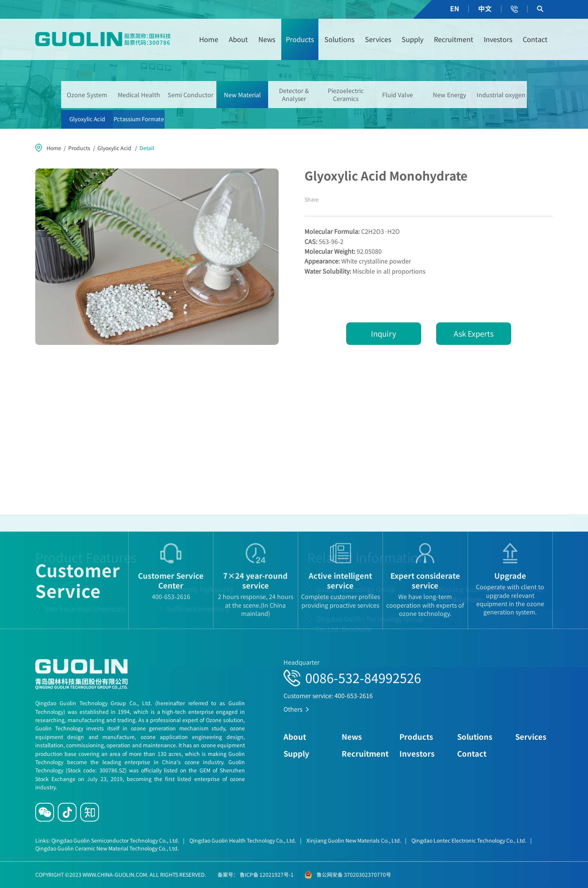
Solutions (339, 39)
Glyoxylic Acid (87, 119)
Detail (147, 148)
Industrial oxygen (501, 95)
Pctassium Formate (139, 119)
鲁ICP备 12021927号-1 (266, 874)
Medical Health (139, 95)
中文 (485, 8)
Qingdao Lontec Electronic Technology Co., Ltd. (472, 840)
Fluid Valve (397, 95)
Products (300, 39)
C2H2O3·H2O (352, 231)
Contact (535, 39)
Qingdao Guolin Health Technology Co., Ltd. (245, 840)
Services (378, 39)
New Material (242, 95)
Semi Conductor (190, 95)
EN (454, 8)
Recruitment (454, 39)
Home (209, 39)
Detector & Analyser (294, 94)
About (238, 39)
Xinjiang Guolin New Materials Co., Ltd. (356, 840)
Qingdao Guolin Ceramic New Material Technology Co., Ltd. (107, 848)
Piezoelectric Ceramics (346, 94)
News (267, 39)
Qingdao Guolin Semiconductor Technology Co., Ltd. (118, 840)
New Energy (449, 95)
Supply (412, 39)
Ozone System (87, 95)
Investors (498, 39)
